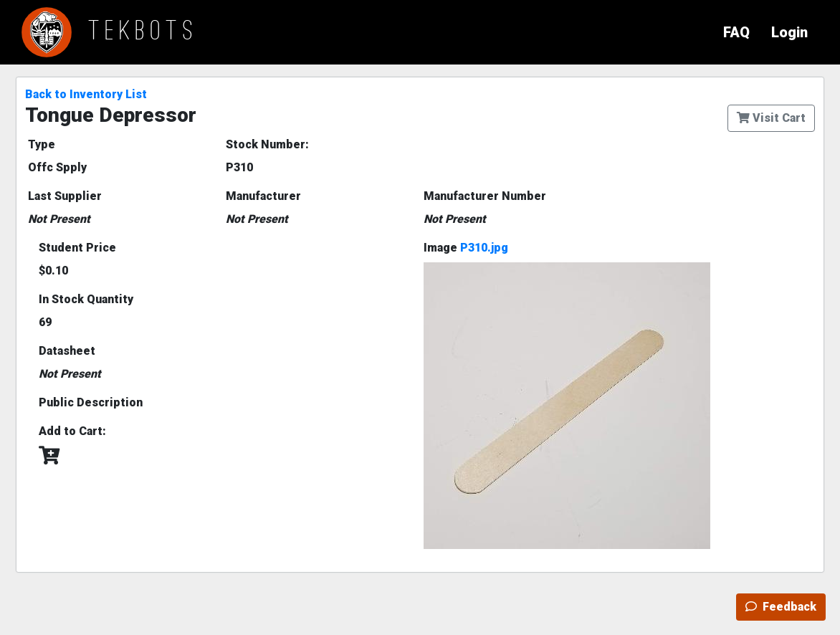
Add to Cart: (72, 431)
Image (466, 248)
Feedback (781, 607)
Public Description (91, 402)
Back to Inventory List (86, 94)
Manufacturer (263, 196)
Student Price (77, 248)
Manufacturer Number (485, 196)
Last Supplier (65, 196)
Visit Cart (771, 118)
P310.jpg (484, 248)
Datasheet (67, 351)
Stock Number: (267, 144)
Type (42, 144)
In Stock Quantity (86, 299)
